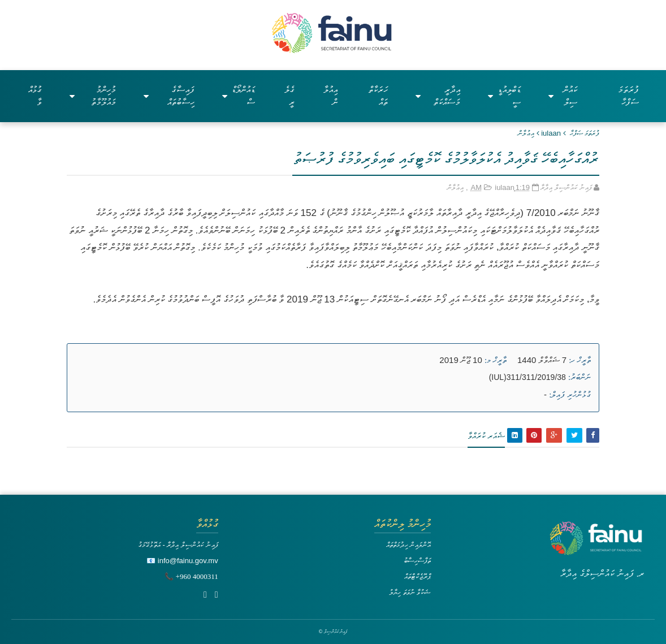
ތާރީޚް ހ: (580, 360)
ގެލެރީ (289, 96)
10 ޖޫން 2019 (460, 360)
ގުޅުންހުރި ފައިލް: (570, 395)
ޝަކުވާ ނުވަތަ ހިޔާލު (410, 592)
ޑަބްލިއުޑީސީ (504, 96)
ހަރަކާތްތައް (378, 96)
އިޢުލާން (526, 133)
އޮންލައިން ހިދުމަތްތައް (409, 545)
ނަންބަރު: (579, 377)
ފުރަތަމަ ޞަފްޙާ (585, 133)
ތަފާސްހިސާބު (417, 561)
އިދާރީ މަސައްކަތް (438, 96)
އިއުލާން (330, 96)
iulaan (551, 133)
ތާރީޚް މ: (496, 360)
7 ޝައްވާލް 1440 (542, 360)
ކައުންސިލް (563, 96)
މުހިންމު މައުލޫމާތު (93, 96)
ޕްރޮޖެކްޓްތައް (418, 576)
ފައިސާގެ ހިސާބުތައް (169, 96)
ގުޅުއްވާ (35, 96)
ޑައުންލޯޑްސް (238, 96)
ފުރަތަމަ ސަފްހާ (628, 96)
